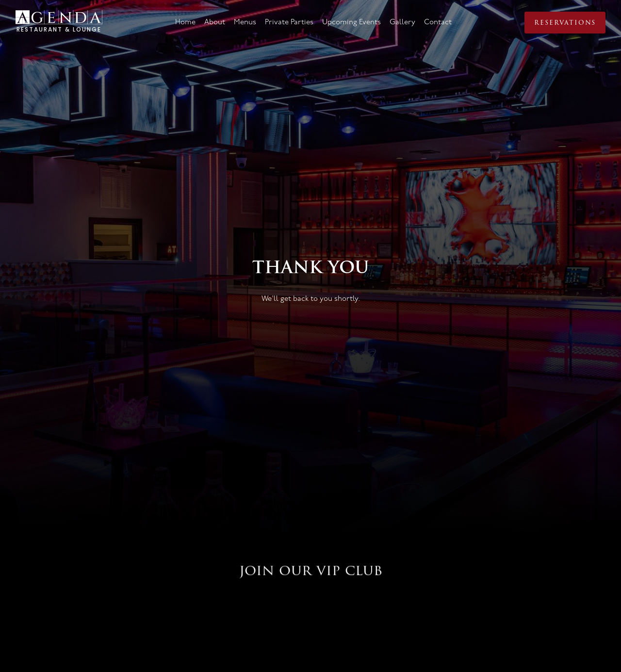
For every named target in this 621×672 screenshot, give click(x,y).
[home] (59, 23)
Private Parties (289, 22)
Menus (245, 22)
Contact (438, 22)
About (215, 22)
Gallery (402, 22)
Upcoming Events (351, 22)
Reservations (565, 23)
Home (185, 22)
